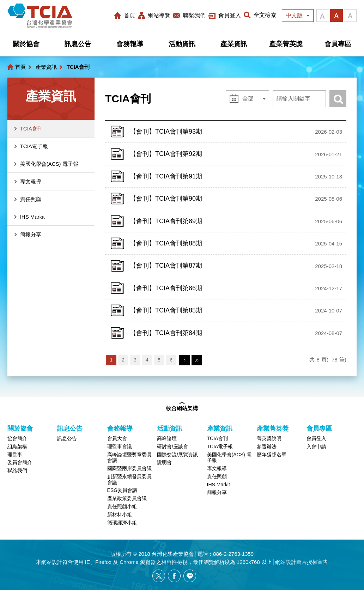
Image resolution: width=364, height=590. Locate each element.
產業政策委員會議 (127, 498)
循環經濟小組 (122, 523)
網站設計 (52, 562)
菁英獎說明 (269, 438)
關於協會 (26, 44)
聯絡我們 (17, 470)
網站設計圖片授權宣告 (302, 562)
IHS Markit (32, 217)
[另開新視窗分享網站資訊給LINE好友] (190, 576)
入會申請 (316, 446)
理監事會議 (120, 446)
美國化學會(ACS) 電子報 (49, 164)
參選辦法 (267, 446)
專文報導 (31, 181)
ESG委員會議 (122, 490)
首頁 (129, 15)
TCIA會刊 (31, 129)
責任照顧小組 (122, 506)
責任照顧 (31, 199)
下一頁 (184, 360)
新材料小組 (120, 515)
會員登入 (230, 15)
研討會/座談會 (172, 446)
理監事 (15, 455)
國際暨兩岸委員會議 (129, 468)
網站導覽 (159, 15)
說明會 (164, 462)
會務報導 (130, 44)
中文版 (294, 15)
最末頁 (197, 360)
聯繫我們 (194, 15)
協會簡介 (17, 438)
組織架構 (17, 446)
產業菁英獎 (286, 44)
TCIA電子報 (34, 146)
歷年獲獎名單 (272, 455)
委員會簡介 (20, 462)
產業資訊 (234, 44)
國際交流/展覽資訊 (177, 455)
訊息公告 (78, 44)
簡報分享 (31, 234)
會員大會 (117, 438)
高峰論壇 (167, 438)
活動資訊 (182, 44)
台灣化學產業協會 (40, 16)
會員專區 (338, 44)
